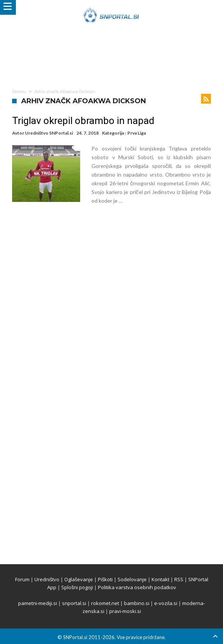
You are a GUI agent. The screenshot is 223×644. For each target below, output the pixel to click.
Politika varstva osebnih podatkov (137, 587)
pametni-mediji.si (38, 603)
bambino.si (137, 603)
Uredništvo (47, 579)
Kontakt (160, 579)
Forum (22, 579)
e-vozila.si (166, 603)
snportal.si (74, 603)
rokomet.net (105, 603)
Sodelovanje (132, 579)
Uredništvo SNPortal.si (49, 133)
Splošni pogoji (77, 587)
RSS (179, 579)
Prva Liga (137, 133)
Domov (19, 92)
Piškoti (105, 579)
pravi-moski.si (125, 611)
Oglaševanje (79, 579)
